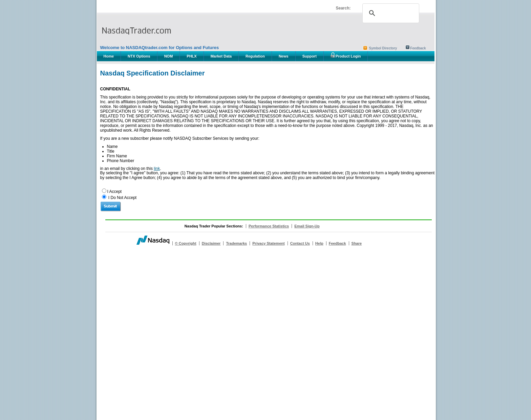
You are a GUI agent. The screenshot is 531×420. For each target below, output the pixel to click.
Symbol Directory (383, 48)
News (284, 56)
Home (109, 56)
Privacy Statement (268, 243)
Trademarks (236, 243)
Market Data (221, 56)
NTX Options (139, 56)
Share (357, 243)
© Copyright (186, 243)
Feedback (418, 48)
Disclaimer (211, 243)
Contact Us (300, 243)
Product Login (346, 55)
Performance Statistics (269, 226)
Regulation (255, 56)
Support (310, 56)
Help (319, 243)
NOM (169, 56)
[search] (390, 13)
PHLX (192, 56)
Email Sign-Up (307, 226)
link (157, 169)
